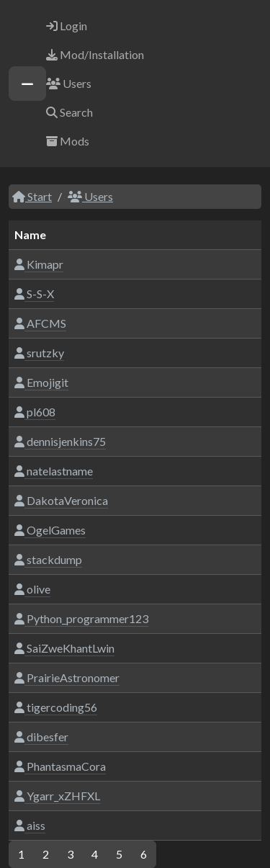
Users (69, 83)
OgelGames (50, 530)
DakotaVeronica (61, 500)
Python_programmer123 (81, 618)
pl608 (35, 412)
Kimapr (39, 264)
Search (69, 112)
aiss (30, 825)
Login (67, 26)
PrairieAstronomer (67, 677)
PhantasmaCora (60, 766)
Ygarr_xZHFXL (57, 796)
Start (32, 196)
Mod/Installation (95, 54)
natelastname (54, 471)
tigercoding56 (56, 707)
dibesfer (41, 737)
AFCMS (40, 323)
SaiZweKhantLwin (64, 648)
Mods (68, 141)
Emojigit (41, 382)
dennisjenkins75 (60, 441)
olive (32, 589)
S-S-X (34, 294)
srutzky (39, 353)
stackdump (48, 559)
